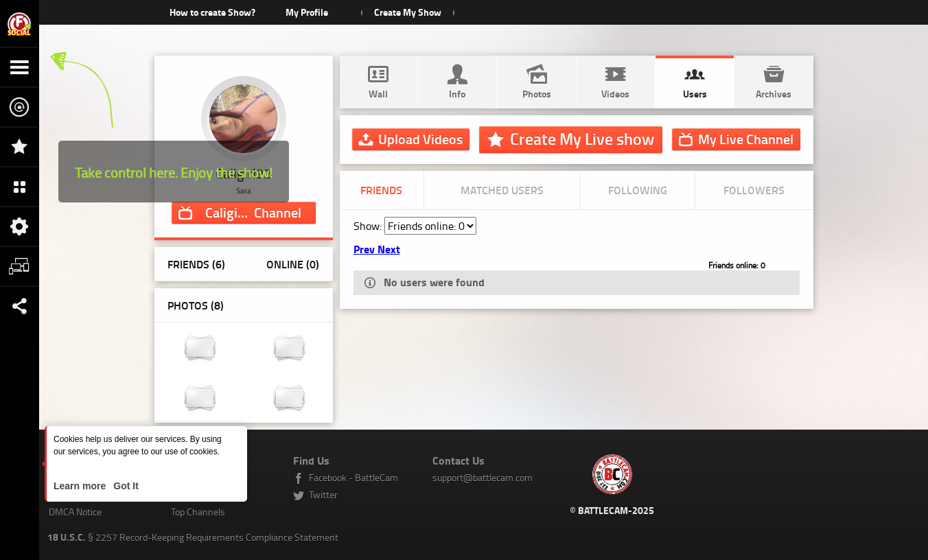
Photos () (196, 305)
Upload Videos (420, 139)
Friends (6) (196, 264)
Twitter (323, 494)
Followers (754, 190)
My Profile (307, 12)
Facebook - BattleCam (353, 477)
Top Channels (198, 512)
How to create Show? (212, 12)
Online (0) (293, 264)
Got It (124, 486)
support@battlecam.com (483, 477)
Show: (369, 226)
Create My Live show (582, 139)
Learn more (81, 486)
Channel (253, 212)
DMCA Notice (75, 512)
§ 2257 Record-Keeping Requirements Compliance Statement (193, 537)
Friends (381, 190)
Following (638, 190)
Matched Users (502, 190)
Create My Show (407, 12)
